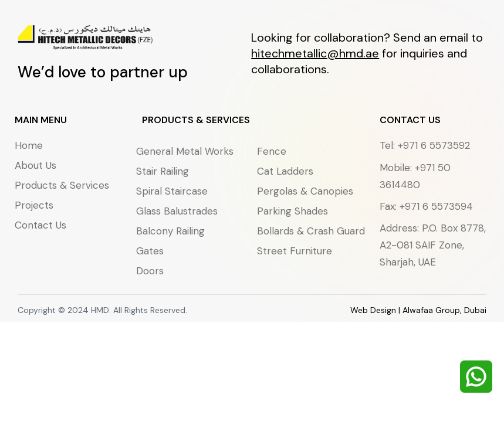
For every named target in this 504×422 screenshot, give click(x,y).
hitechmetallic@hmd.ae (315, 53)
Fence (272, 151)
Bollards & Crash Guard (311, 231)
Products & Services (62, 185)
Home (29, 145)
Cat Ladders (285, 171)
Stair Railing (163, 171)
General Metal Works (185, 151)
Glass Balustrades (177, 211)
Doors (150, 271)
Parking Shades (292, 211)
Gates (150, 251)
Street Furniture (295, 251)
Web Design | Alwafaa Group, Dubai (418, 310)
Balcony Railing (170, 231)
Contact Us (40, 225)
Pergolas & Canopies (305, 191)
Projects (34, 205)
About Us (35, 165)
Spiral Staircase (172, 191)
